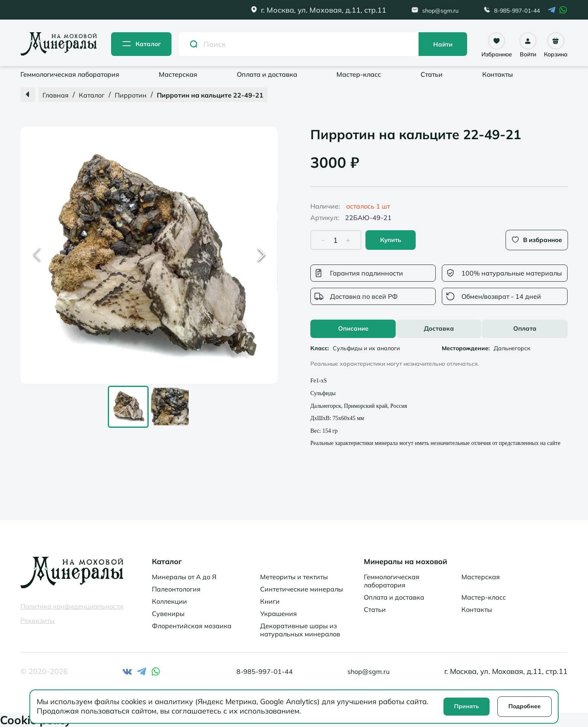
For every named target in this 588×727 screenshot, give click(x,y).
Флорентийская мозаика (192, 626)
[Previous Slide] (37, 255)
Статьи (432, 74)
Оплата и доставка (267, 74)
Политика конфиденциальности (72, 606)
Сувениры (168, 614)
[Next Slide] (261, 255)
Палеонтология (176, 589)
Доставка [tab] (439, 328)
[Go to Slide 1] (128, 407)
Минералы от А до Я (184, 577)
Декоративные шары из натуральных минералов (300, 630)
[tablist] (439, 329)
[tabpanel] (439, 394)
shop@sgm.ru (440, 11)
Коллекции (169, 601)
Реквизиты (38, 620)
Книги (270, 601)
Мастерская (178, 74)
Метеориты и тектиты (294, 577)
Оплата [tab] (525, 328)
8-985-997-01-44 (517, 11)
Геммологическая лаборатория (70, 74)
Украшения (278, 614)
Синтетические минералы (302, 589)
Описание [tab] (353, 328)
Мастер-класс (359, 74)
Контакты (498, 74)
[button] (149, 255)
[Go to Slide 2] (170, 407)
